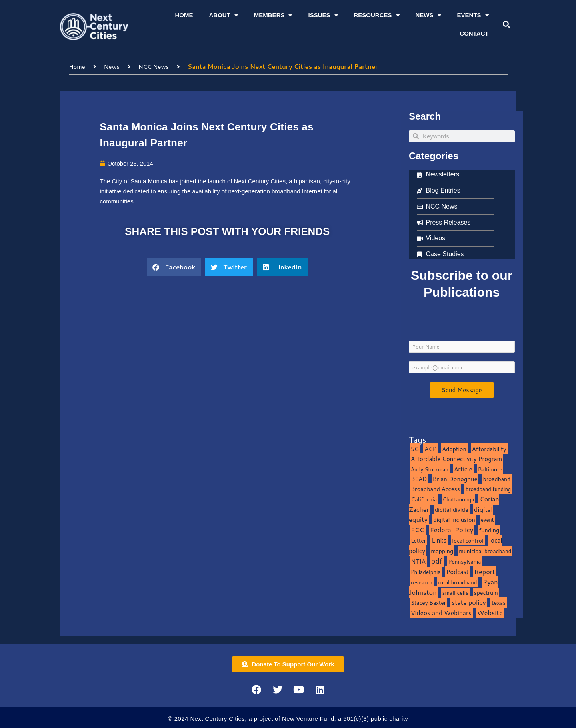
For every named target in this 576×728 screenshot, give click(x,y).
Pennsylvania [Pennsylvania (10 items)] (464, 561)
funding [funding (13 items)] (489, 530)
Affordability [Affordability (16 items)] (489, 448)
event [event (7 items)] (487, 520)
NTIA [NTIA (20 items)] (418, 561)
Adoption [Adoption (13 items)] (454, 448)
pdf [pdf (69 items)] (437, 561)
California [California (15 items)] (424, 499)
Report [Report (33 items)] (485, 571)
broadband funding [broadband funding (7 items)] (488, 489)
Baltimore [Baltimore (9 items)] (490, 469)
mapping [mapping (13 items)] (442, 551)
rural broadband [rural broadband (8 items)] (457, 582)
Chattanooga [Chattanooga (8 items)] (459, 499)
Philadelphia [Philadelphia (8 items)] (426, 571)
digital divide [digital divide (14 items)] (452, 509)
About (223, 15)
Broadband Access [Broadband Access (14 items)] (435, 488)
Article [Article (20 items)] (463, 469)
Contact (474, 33)
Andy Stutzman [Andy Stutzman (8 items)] (430, 469)
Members (273, 15)
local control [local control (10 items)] (468, 540)
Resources (377, 15)
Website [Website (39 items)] (490, 612)
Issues (323, 15)
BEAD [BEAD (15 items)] (419, 479)
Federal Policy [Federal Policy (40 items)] (452, 529)
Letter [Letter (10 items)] (418, 540)
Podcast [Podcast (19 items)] (457, 571)
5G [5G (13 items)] (415, 448)
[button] (506, 25)
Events (473, 15)
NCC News (154, 66)
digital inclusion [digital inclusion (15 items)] (454, 520)
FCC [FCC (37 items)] (418, 529)
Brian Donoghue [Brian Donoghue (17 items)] (455, 479)
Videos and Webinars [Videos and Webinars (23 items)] (441, 612)
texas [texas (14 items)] (499, 603)
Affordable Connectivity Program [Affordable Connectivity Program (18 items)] (456, 458)
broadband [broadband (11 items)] (497, 479)
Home (184, 15)
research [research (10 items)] (422, 582)
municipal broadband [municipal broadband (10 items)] (485, 551)
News (428, 15)
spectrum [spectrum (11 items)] (486, 592)
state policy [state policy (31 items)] (469, 602)
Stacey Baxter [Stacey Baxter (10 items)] (428, 603)
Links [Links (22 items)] (439, 540)
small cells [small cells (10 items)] (455, 592)
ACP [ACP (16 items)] (430, 448)
